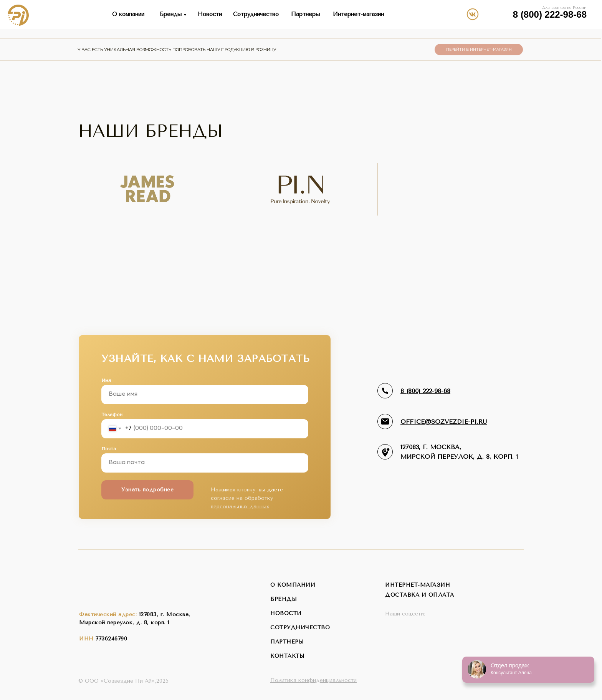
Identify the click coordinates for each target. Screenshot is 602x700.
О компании (128, 14)
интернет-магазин (418, 585)
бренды (284, 599)
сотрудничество (300, 628)
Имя (106, 380)
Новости (210, 14)
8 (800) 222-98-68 (550, 15)
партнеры (287, 642)
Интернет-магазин (358, 14)
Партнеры (305, 14)
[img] (502, 14)
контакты (287, 656)
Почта (109, 449)
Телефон (112, 415)
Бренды (171, 14)
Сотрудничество (256, 14)
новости (286, 613)
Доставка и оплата (420, 595)
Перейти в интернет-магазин (479, 49)
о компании (293, 585)
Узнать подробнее (147, 490)
